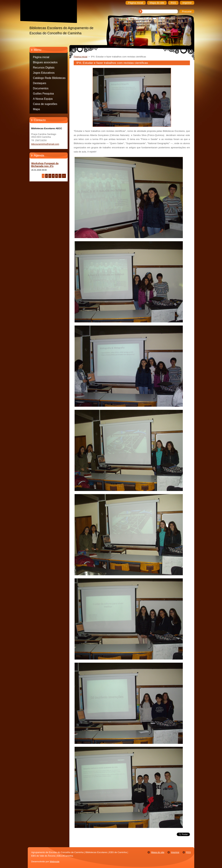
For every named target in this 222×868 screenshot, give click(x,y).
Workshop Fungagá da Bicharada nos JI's (45, 165)
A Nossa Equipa (43, 99)
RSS (188, 852)
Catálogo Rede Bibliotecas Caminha (49, 79)
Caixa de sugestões (45, 104)
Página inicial (41, 57)
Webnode (55, 861)
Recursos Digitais (44, 68)
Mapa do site (158, 852)
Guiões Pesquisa (43, 94)
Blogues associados (45, 62)
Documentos (41, 88)
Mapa (36, 109)
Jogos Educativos (44, 73)
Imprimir (175, 852)
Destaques (40, 83)
